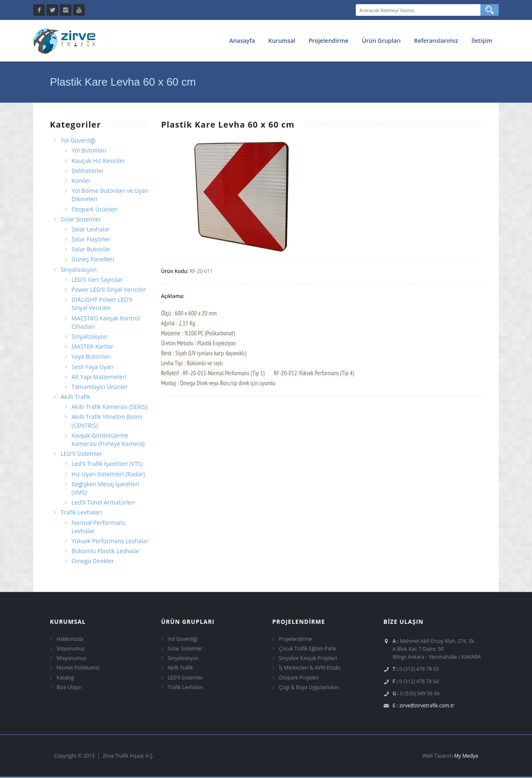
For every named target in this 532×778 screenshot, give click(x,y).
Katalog (65, 678)
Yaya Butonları (91, 356)
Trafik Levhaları (81, 512)
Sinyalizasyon (79, 270)
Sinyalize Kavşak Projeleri (308, 658)
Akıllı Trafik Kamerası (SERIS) (110, 407)
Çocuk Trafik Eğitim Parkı (308, 649)
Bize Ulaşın (69, 687)
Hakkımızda (70, 639)
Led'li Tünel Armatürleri (103, 502)
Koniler (81, 181)
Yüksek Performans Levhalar (110, 541)
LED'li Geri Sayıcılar (97, 279)
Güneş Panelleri (93, 259)
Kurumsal (282, 41)
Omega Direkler (93, 561)
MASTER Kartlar (92, 346)
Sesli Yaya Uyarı (92, 367)
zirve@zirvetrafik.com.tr (427, 705)
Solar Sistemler (81, 219)
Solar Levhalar (91, 229)
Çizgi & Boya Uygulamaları (309, 687)
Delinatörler (88, 171)
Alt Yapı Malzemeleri (99, 377)
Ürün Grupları (382, 41)
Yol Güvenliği (78, 140)
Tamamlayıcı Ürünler (100, 387)
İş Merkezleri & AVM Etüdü (310, 668)
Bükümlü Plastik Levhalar (106, 551)
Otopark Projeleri (299, 678)
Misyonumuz (71, 658)
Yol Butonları (89, 150)
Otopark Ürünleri (95, 209)
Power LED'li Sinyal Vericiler (109, 289)
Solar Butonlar (91, 249)
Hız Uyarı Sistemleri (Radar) (108, 474)
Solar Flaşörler (91, 239)
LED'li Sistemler (81, 454)
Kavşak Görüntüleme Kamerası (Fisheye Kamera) (108, 439)
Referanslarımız (436, 41)
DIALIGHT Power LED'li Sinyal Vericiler (102, 304)
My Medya (466, 756)
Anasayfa (242, 41)
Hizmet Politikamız (78, 668)
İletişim (482, 41)
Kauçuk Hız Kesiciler (98, 161)
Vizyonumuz (71, 649)
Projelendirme (329, 41)
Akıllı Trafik (75, 397)
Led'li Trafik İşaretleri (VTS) (107, 464)
